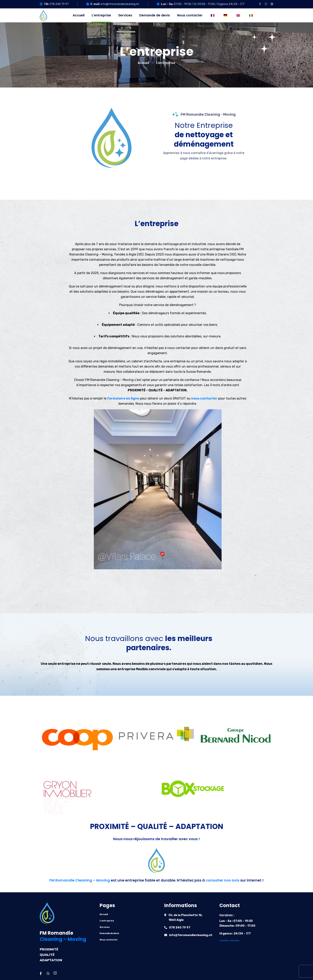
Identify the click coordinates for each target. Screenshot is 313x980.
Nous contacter (109, 940)
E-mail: (95, 4)
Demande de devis (109, 933)
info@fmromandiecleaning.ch (120, 4)
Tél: (46, 4)
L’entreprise (107, 921)
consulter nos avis (222, 880)
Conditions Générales (229, 941)
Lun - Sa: (167, 4)
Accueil (143, 63)
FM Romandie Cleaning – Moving (80, 880)
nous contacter (204, 398)
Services (105, 927)
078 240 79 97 (59, 4)
